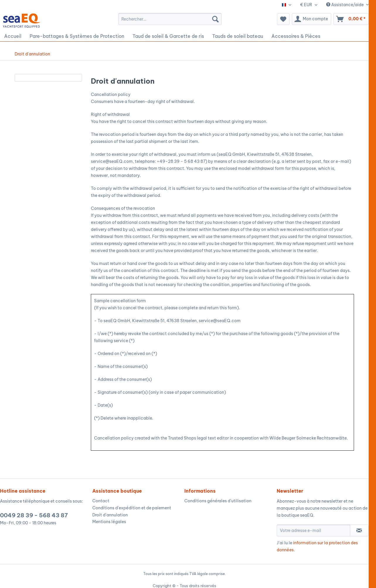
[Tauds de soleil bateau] (238, 36)
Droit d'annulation (110, 515)
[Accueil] (13, 36)
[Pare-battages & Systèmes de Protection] (77, 36)
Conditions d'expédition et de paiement (132, 508)
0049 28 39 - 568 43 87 (34, 515)
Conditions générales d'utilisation (218, 501)
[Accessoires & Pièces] (296, 36)
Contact (101, 501)
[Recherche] (215, 19)
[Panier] (351, 19)
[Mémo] (283, 19)
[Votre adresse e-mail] (314, 530)
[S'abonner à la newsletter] (359, 530)
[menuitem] (170, 19)
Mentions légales (109, 522)
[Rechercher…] (170, 19)
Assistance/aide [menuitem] (345, 5)
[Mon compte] (312, 19)
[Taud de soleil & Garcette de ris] (168, 36)
